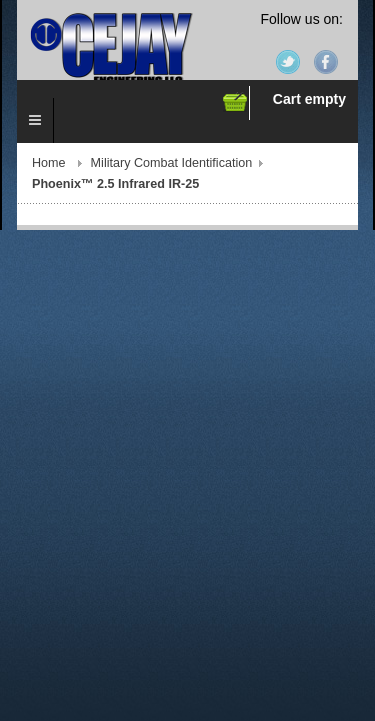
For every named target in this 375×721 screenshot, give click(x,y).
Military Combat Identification (172, 163)
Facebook (326, 62)
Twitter (288, 62)
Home (49, 163)
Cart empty (309, 99)
